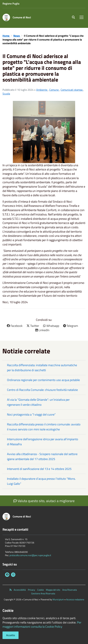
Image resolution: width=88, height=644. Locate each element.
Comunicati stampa (72, 90)
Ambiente (42, 90)
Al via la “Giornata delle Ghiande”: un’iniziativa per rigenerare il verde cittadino (38, 402)
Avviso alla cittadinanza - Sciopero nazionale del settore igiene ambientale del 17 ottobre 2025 (42, 456)
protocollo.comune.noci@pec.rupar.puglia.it (30, 555)
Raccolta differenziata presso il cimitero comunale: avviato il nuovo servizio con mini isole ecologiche (44, 427)
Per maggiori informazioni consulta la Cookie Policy (42, 625)
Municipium (58, 599)
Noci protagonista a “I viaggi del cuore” (31, 414)
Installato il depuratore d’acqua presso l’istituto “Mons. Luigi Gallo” (41, 481)
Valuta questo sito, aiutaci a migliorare (44, 501)
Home (6, 36)
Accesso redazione (75, 599)
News (17, 36)
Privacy (31, 590)
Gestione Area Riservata (43, 593)
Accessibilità (20, 590)
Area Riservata (70, 590)
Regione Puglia (11, 4)
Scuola (6, 94)
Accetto (11, 635)
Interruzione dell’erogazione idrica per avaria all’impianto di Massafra (43, 442)
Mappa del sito (53, 590)
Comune (54, 90)
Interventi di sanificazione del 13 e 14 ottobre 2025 (39, 469)
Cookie (40, 590)
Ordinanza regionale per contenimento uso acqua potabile (43, 380)
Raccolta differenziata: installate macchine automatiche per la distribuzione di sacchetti (42, 368)
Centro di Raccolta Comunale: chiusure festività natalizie (42, 390)
